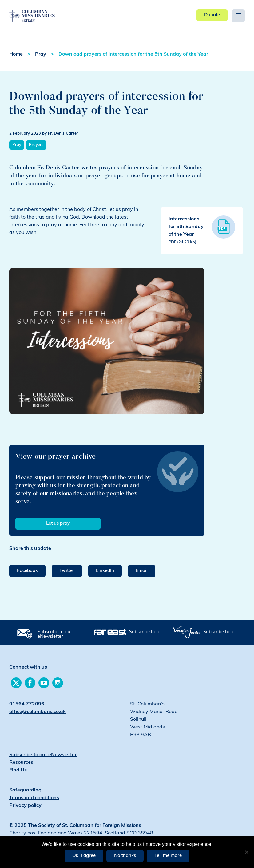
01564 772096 (27, 704)
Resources (21, 763)
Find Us (18, 770)
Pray (41, 54)
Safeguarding (25, 790)
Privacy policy (25, 806)
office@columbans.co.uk (38, 712)
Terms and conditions (34, 798)
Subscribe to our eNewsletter (55, 634)
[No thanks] (246, 852)
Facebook (27, 571)
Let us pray (58, 524)
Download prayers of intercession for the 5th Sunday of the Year (133, 54)
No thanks (125, 856)
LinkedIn (105, 571)
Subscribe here (145, 632)
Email (142, 571)
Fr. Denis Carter (63, 134)
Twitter (67, 571)
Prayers (36, 145)
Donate (212, 15)
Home (16, 54)
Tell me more (168, 856)
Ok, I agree (84, 856)
